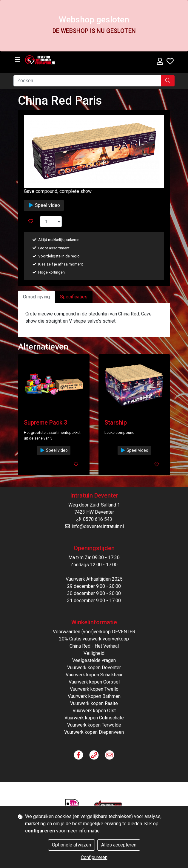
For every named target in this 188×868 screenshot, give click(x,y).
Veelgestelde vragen (94, 660)
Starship (116, 422)
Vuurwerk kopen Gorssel (94, 682)
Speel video (44, 205)
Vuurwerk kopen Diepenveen (94, 732)
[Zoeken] (87, 81)
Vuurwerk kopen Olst (94, 711)
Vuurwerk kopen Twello (94, 689)
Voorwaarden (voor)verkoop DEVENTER (94, 632)
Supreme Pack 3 (46, 422)
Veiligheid (94, 653)
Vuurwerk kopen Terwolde (94, 725)
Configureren (94, 857)
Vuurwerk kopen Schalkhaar (94, 675)
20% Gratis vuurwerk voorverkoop (94, 639)
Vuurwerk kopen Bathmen (94, 696)
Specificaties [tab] (74, 297)
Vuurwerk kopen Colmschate (94, 718)
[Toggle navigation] (17, 60)
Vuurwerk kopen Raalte (94, 703)
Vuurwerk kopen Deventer (94, 668)
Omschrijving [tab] (36, 297)
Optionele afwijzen (71, 845)
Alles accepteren (119, 845)
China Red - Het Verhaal (94, 646)
